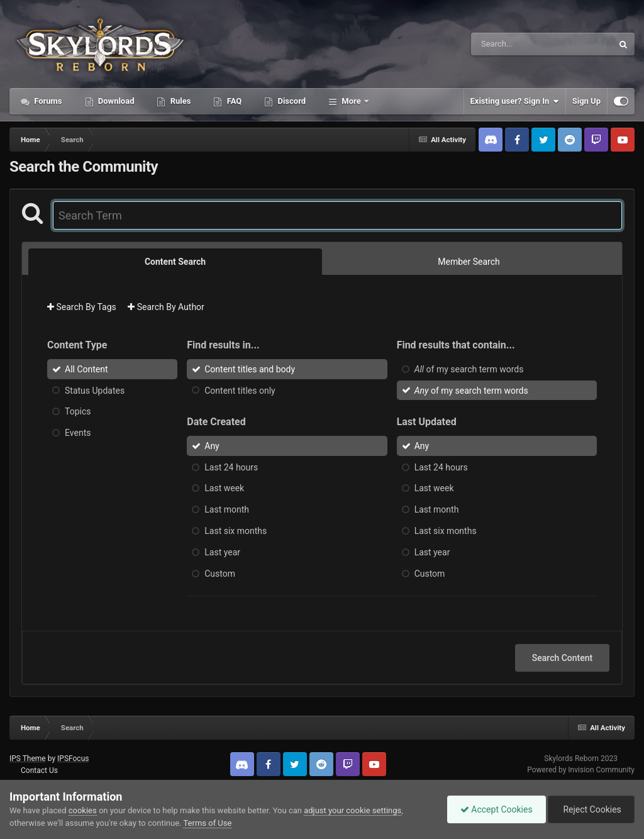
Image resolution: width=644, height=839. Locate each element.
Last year (222, 552)
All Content (86, 369)
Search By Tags (82, 307)
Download (115, 101)
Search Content (562, 658)
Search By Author (166, 307)
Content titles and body (250, 369)
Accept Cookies (497, 809)
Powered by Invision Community (581, 770)
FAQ (233, 101)
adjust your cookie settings (353, 810)
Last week (224, 488)
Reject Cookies (591, 809)
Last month (227, 509)
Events (78, 433)
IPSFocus (73, 758)
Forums (47, 101)
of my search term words (469, 369)
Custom (220, 573)
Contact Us (39, 770)
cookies (83, 810)
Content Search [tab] (175, 262)
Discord (291, 101)
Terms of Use (207, 823)
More (351, 101)
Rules (179, 101)
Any (212, 446)
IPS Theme (28, 758)
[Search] (510, 44)
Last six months (236, 531)
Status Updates (95, 390)
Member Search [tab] (469, 262)
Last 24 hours (231, 467)
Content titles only (240, 390)
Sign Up (586, 101)
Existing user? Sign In (515, 101)
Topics (78, 411)
